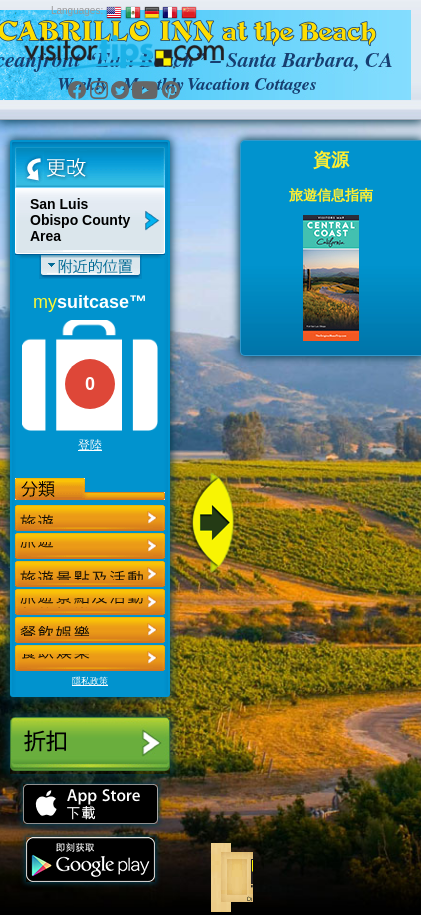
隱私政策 (90, 681)
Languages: (77, 10)
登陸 (90, 445)
